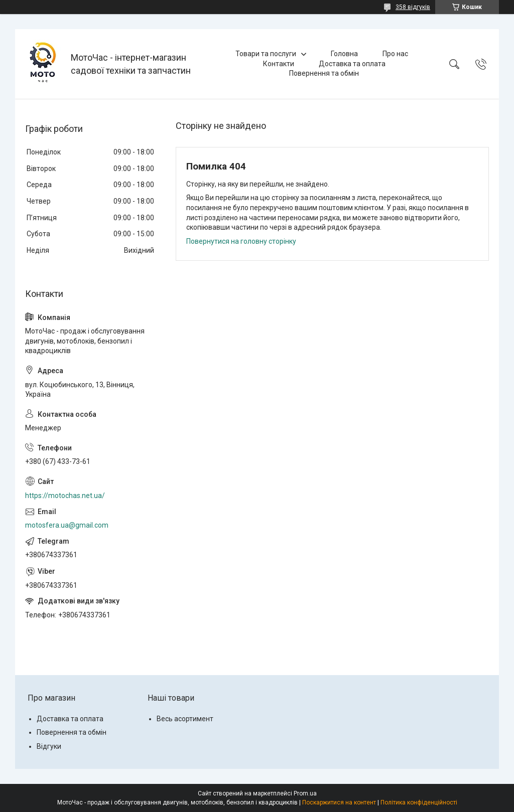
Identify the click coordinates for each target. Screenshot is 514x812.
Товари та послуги (266, 54)
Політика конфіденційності (419, 802)
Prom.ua (305, 793)
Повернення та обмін (324, 73)
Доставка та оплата (352, 64)
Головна (344, 54)
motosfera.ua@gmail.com (67, 525)
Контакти (279, 64)
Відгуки (49, 746)
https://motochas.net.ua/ (65, 496)
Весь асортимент (185, 719)
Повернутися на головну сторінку (241, 241)
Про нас (395, 54)
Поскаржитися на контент (339, 802)
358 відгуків (413, 7)
